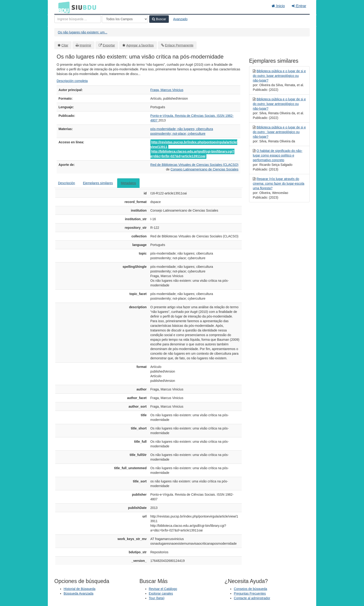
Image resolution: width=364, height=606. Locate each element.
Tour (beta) (157, 598)
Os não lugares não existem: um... (83, 32)
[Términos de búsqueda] (78, 19)
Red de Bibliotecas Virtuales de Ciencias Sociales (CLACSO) (194, 165)
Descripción (67, 183)
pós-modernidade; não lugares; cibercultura (182, 129)
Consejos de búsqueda (250, 589)
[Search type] (125, 19)
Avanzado (180, 19)
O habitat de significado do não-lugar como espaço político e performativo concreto (278, 155)
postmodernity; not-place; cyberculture (178, 134)
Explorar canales (161, 593)
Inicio (278, 6)
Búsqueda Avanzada (78, 593)
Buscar (159, 19)
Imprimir (85, 45)
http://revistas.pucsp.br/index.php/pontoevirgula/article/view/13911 (194, 144)
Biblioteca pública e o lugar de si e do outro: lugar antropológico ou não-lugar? (279, 76)
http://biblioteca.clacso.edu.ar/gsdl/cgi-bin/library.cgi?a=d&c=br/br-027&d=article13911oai (192, 154)
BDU (63, 7)
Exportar (109, 45)
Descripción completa (72, 81)
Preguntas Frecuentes (250, 593)
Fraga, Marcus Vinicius (167, 90)
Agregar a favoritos (140, 45)
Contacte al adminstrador (252, 598)
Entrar (299, 6)
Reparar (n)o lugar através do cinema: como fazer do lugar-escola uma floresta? (279, 183)
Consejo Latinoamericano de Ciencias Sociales (204, 169)
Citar (65, 45)
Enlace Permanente (179, 45)
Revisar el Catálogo (163, 589)
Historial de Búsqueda (80, 589)
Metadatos (128, 183)
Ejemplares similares (98, 183)
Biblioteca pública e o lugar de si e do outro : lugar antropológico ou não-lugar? (279, 132)
